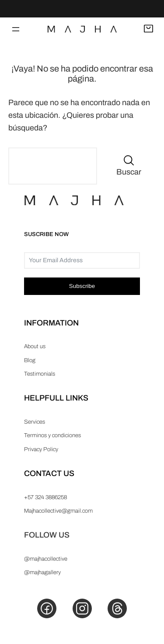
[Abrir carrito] (148, 29)
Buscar (129, 172)
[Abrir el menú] (16, 29)
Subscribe (82, 286)
